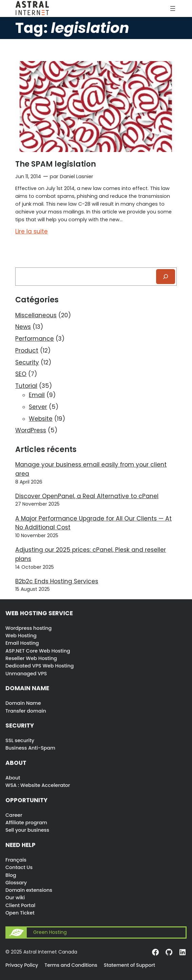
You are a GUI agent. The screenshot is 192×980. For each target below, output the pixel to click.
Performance (35, 339)
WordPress (31, 430)
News (23, 327)
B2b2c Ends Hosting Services (57, 581)
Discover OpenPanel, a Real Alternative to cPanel (87, 496)
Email (37, 395)
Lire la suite (31, 232)
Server (38, 407)
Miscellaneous (36, 315)
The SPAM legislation (56, 164)
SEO (21, 374)
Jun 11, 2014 (28, 176)
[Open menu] (173, 8)
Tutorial (26, 386)
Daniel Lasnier (77, 176)
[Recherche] (166, 276)
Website (41, 419)
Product (27, 351)
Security (27, 362)
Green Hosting (50, 932)
